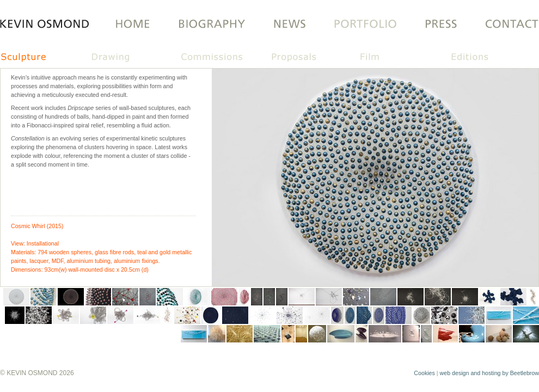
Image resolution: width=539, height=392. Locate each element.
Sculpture (45, 58)
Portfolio (365, 24)
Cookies (424, 373)
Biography (211, 24)
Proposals (313, 58)
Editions (490, 58)
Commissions (223, 58)
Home (129, 24)
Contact (505, 24)
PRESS (441, 24)
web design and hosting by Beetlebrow (489, 373)
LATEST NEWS (290, 24)
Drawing (134, 58)
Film (402, 58)
